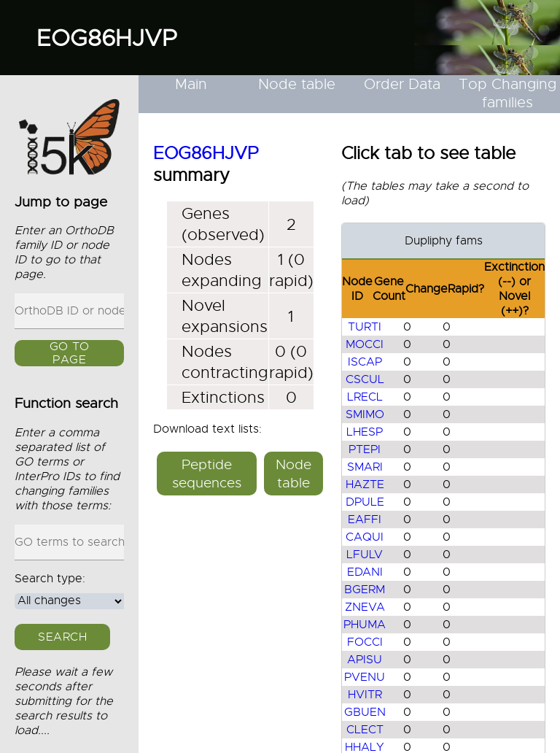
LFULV (365, 555)
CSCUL (365, 379)
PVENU (365, 677)
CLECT (365, 730)
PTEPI (365, 449)
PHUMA (365, 625)
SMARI (365, 467)
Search (62, 637)
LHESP (365, 432)
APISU (365, 660)
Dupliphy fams (444, 241)
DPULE (365, 502)
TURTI (365, 327)
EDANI (365, 572)
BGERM (365, 590)
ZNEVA (365, 607)
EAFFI (365, 520)
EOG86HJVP (107, 38)
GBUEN (365, 712)
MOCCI (365, 344)
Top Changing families (507, 93)
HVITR (365, 695)
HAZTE (365, 484)
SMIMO (365, 414)
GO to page (70, 354)
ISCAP (365, 362)
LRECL (365, 397)
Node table (297, 84)
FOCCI (365, 642)
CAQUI (365, 537)
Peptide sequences (207, 474)
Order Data (402, 84)
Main (191, 84)
